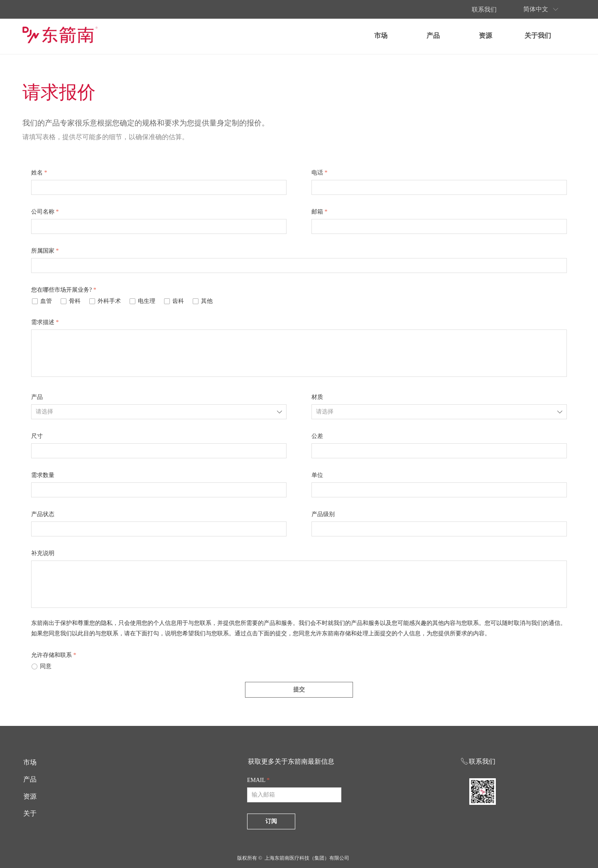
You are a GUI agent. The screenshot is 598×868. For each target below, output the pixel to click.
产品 (464, 36)
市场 (412, 36)
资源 (517, 36)
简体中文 (567, 9)
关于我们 (569, 36)
